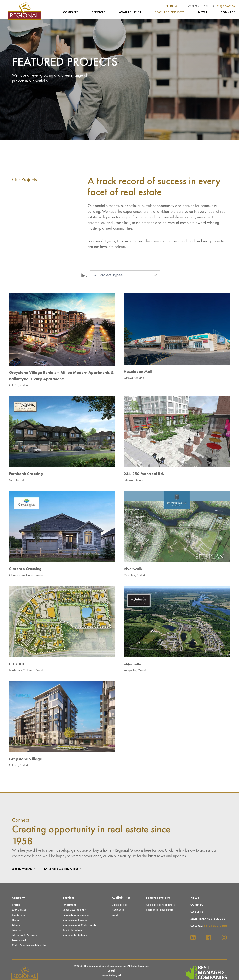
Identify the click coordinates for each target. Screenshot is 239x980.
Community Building (75, 935)
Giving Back (19, 940)
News (203, 13)
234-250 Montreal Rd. (144, 474)
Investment (69, 905)
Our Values (19, 910)
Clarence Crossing (25, 569)
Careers (193, 7)
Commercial (119, 905)
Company (71, 13)
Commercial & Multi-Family (80, 925)
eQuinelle (132, 665)
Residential (119, 910)
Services (99, 13)
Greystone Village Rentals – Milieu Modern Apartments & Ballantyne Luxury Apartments (61, 376)
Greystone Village (26, 760)
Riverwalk (133, 570)
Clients (16, 925)
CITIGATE (17, 665)
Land (115, 915)
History (16, 920)
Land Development (74, 910)
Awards (17, 930)
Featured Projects (170, 13)
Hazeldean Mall (138, 372)
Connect (228, 13)
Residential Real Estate (160, 910)
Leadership (19, 915)
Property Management (77, 915)
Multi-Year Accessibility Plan (30, 945)
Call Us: (219, 7)
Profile (16, 905)
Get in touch (25, 870)
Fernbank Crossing (26, 474)
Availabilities (130, 13)
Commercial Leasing (75, 920)
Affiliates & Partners (24, 935)
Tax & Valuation (73, 930)
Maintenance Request (209, 919)
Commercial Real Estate (160, 905)
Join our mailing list (64, 870)
